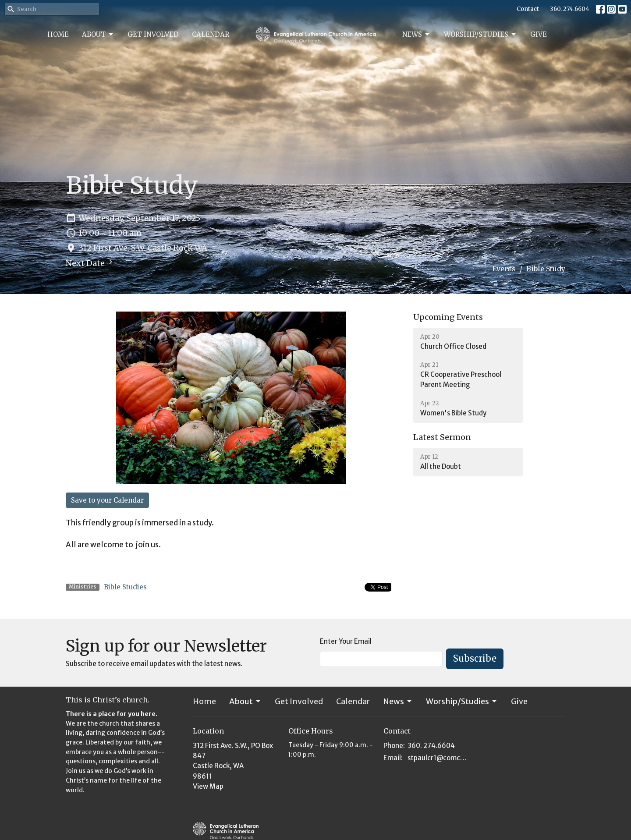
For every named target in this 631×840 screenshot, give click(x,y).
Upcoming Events (448, 317)
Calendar (211, 34)
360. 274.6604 (570, 9)
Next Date (90, 263)
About (98, 35)
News (417, 35)
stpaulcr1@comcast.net (439, 758)
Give (539, 34)
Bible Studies (125, 587)
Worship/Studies (480, 35)
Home (58, 34)
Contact (528, 9)
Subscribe (475, 658)
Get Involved (153, 34)
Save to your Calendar (107, 500)
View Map (208, 786)
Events (504, 269)
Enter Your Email (346, 641)
